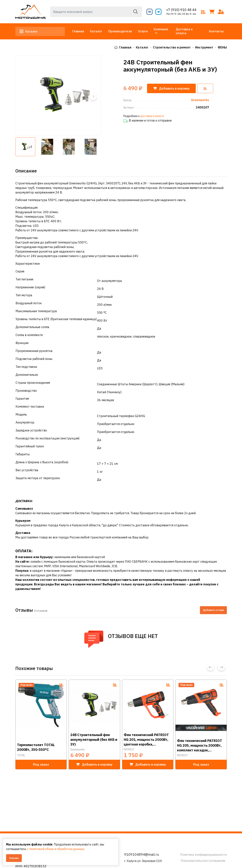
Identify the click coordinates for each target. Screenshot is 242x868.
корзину (172, 88)
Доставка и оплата (184, 31)
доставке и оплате (152, 116)
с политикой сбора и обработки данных (56, 849)
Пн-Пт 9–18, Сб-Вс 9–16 (181, 14)
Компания (161, 29)
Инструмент (204, 47)
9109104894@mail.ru (142, 854)
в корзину (94, 764)
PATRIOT (129, 749)
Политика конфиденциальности (203, 855)
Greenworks (78, 749)
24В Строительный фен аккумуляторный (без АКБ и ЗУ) (94, 739)
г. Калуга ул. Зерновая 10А (143, 861)
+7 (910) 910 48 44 (181, 10)
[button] (93, 96)
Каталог (29, 31)
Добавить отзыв (213, 610)
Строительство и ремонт (172, 47)
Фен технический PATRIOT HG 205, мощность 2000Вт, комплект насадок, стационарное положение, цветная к (200, 745)
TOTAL (21, 755)
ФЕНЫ (222, 47)
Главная (78, 31)
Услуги (143, 31)
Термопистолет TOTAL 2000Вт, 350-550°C (36, 747)
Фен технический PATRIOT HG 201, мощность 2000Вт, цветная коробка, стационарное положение (146, 739)
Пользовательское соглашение (203, 861)
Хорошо (14, 858)
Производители (120, 31)
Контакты (216, 31)
